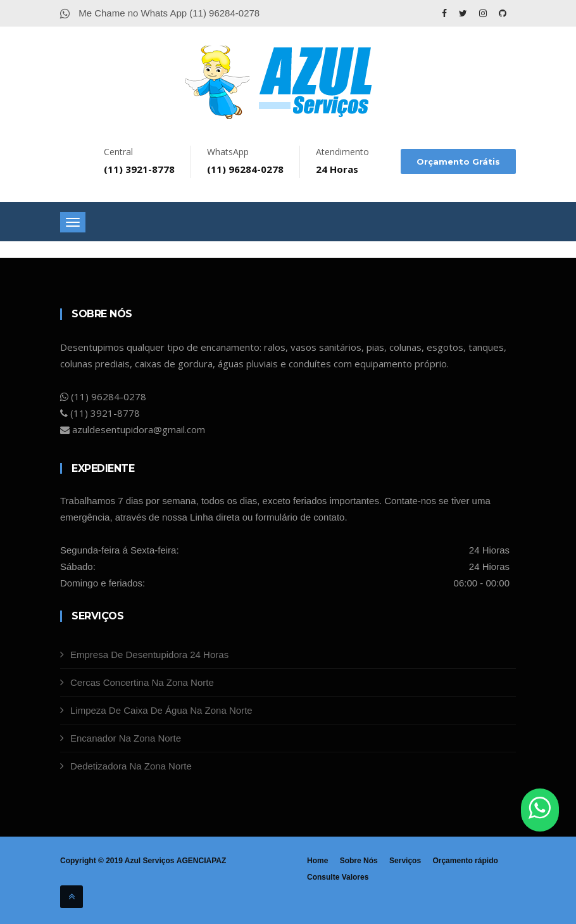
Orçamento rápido (465, 861)
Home (317, 861)
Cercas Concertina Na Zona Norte (142, 682)
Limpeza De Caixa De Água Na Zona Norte (161, 710)
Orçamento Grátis (458, 161)
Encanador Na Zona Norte (126, 738)
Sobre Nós (359, 861)
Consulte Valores (338, 877)
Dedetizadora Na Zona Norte (131, 766)
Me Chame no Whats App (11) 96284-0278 (160, 13)
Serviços (405, 861)
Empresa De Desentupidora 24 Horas (149, 655)
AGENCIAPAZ (201, 861)
